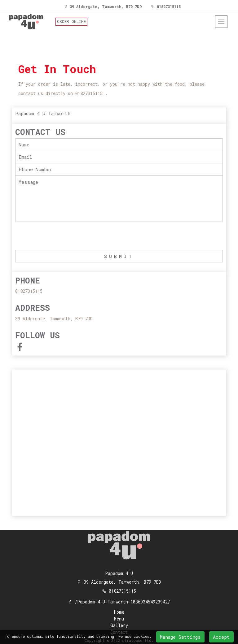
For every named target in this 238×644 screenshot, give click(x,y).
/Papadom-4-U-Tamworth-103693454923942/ (119, 602)
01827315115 (166, 6)
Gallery (119, 626)
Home (119, 612)
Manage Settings (180, 637)
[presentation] (62, 236)
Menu (119, 619)
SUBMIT (119, 256)
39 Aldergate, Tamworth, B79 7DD (103, 6)
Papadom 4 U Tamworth (43, 113)
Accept (221, 637)
